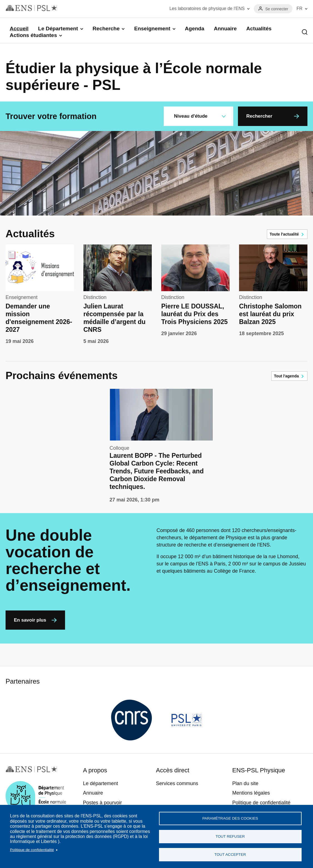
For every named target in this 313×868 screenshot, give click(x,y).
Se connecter (277, 9)
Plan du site (245, 783)
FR (300, 8)
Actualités (259, 29)
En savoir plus (30, 620)
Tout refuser (230, 836)
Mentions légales (251, 793)
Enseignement (152, 29)
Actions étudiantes (33, 35)
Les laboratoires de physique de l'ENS (207, 8)
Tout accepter (230, 855)
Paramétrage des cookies (230, 818)
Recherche (106, 29)
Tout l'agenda (286, 376)
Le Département (58, 29)
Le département (100, 783)
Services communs (177, 783)
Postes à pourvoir (102, 803)
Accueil (19, 29)
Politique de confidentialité (32, 850)
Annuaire (225, 29)
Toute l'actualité (284, 234)
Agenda (195, 29)
